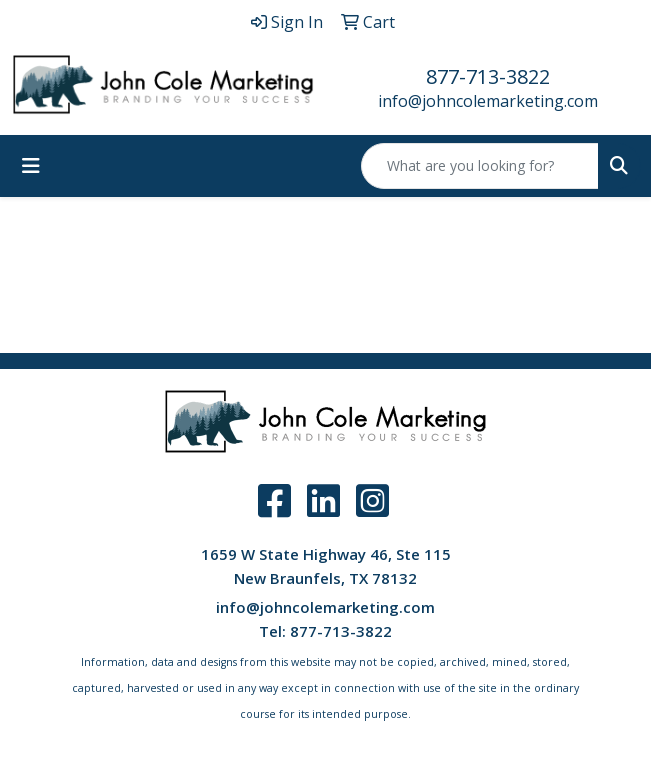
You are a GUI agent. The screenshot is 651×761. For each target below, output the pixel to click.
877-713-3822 (488, 76)
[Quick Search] (480, 166)
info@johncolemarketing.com (488, 101)
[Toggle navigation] (31, 166)
